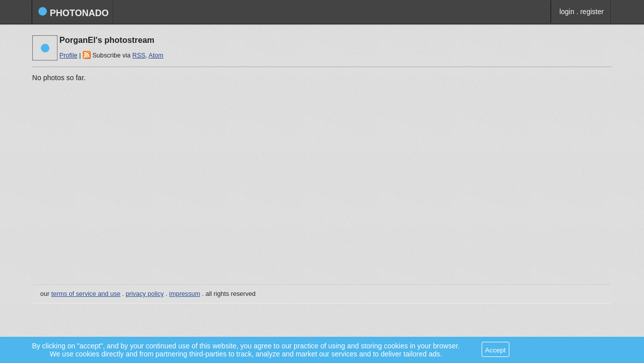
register (592, 12)
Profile (69, 55)
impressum (185, 294)
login (567, 12)
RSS (139, 55)
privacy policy (145, 294)
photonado (73, 12)
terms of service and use (86, 294)
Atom (156, 55)
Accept (495, 350)
